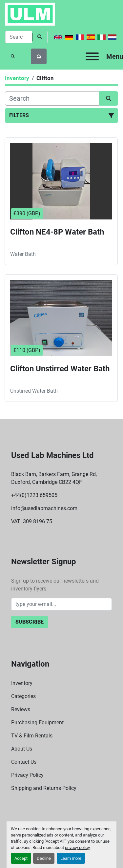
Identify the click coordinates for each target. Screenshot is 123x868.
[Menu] (92, 56)
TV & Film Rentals (32, 736)
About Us (22, 749)
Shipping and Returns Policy (44, 788)
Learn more (71, 858)
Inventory (22, 683)
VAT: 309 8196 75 (32, 521)
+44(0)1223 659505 (34, 495)
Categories (23, 696)
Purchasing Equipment (37, 723)
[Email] (62, 604)
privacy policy (77, 847)
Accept (21, 858)
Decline (44, 858)
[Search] (19, 37)
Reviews (21, 709)
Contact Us (24, 762)
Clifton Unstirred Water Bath (60, 369)
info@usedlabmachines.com (44, 508)
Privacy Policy (27, 775)
